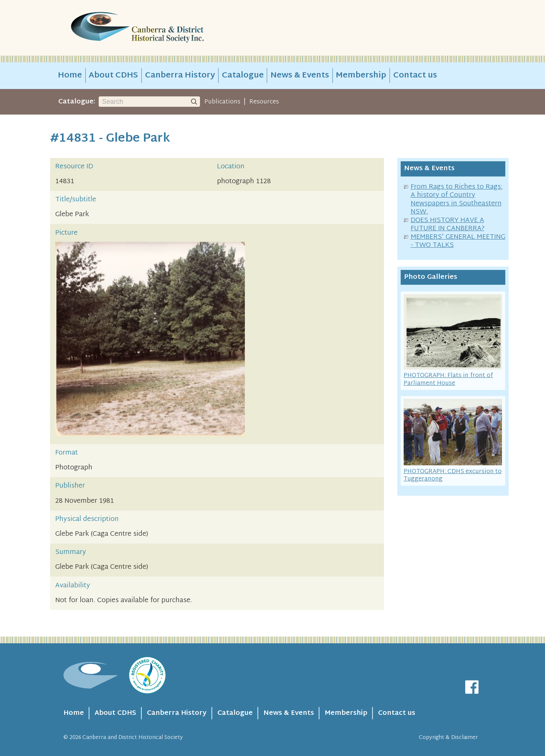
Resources (264, 102)
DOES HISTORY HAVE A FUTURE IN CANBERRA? (448, 225)
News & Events (300, 76)
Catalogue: (77, 102)
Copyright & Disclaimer (448, 738)
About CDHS (113, 76)
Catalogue (243, 76)
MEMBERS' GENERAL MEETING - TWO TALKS (458, 241)
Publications (222, 102)
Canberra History (180, 76)
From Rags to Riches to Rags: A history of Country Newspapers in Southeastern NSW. (457, 200)
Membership (361, 76)
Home (70, 76)
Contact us (415, 76)
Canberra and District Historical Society (133, 738)
